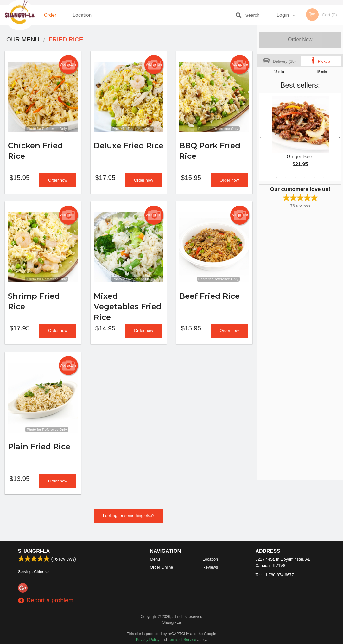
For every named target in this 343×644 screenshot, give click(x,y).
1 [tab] (276, 178)
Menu (155, 559)
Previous (262, 137)
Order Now (300, 39)
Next (338, 137)
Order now (58, 183)
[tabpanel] (300, 137)
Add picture (68, 65)
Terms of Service (182, 640)
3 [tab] (295, 178)
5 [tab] (314, 178)
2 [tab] (286, 178)
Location (82, 15)
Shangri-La (34, 551)
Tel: (275, 575)
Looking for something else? (129, 523)
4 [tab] (305, 178)
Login (283, 15)
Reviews (210, 567)
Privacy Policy (148, 640)
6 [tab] (324, 178)
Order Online (51, 19)
